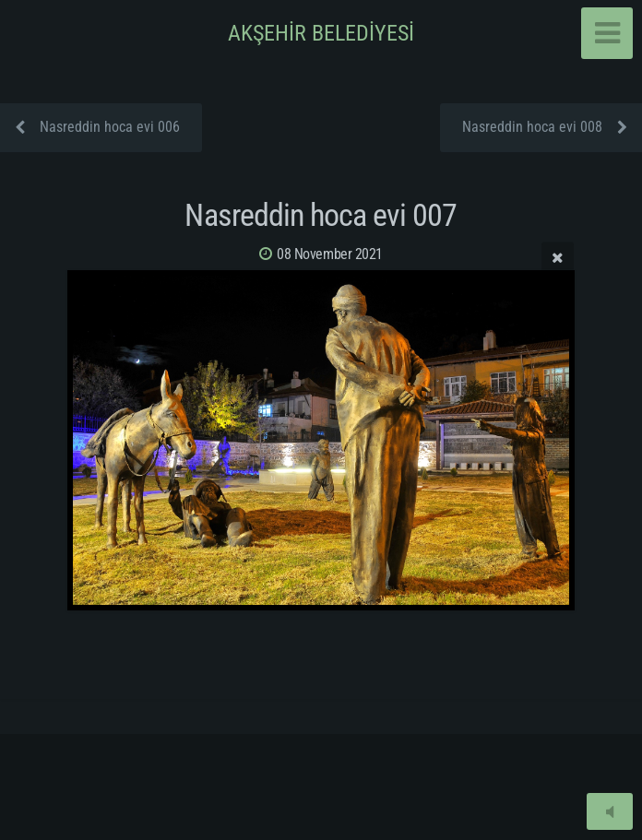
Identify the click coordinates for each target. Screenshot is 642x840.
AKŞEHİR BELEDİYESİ (321, 33)
